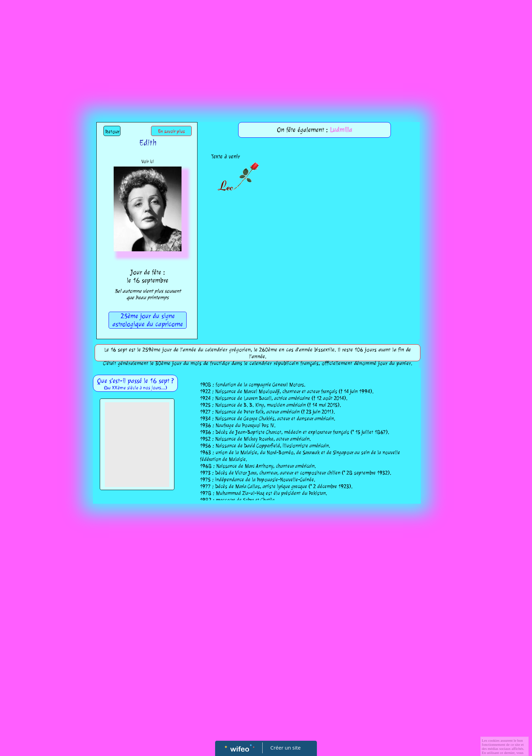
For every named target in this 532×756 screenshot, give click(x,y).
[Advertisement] (266, 51)
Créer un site (286, 748)
